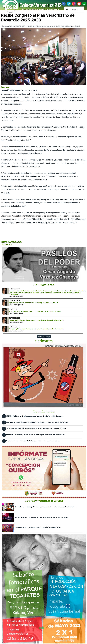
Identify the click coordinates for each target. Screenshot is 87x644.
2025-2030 (6, 244)
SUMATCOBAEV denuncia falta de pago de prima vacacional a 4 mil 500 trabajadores (35, 416)
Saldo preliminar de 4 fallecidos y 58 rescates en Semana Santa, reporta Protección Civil (36, 428)
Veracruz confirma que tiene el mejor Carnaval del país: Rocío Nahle (38, 528)
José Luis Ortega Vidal (16, 296)
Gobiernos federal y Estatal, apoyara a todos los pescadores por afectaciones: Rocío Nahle (37, 422)
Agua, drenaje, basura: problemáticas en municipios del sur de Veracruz (33, 303)
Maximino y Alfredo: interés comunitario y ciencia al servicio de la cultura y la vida (37, 320)
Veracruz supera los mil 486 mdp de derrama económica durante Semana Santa (33, 441)
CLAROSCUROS (15, 289)
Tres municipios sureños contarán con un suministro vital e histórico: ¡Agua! (35, 311)
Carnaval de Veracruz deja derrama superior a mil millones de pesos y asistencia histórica (45, 507)
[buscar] (74, 9)
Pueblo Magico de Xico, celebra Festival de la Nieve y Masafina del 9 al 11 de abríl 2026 (35, 435)
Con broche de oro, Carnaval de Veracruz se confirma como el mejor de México (42, 517)
